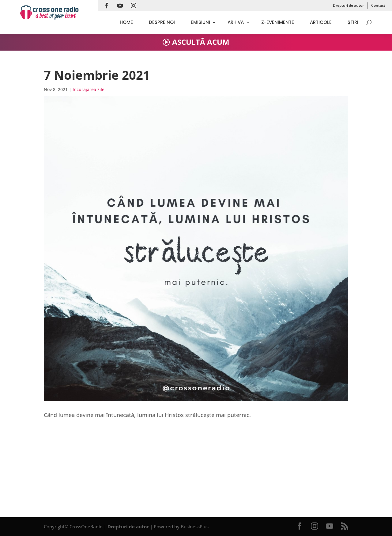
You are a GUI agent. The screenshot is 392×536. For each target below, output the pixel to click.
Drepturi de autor (348, 5)
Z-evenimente (278, 22)
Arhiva (236, 22)
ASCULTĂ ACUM (201, 42)
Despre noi (162, 22)
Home (126, 22)
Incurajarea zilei (89, 89)
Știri (353, 22)
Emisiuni (200, 22)
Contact (378, 5)
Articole (321, 22)
